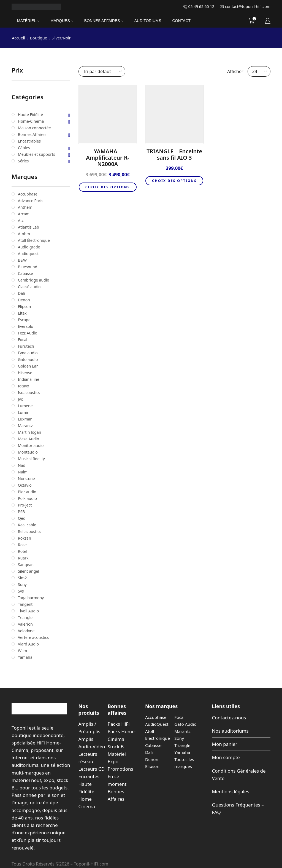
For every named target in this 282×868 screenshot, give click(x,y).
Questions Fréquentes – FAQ (238, 808)
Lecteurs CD (92, 769)
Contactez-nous (229, 717)
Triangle (183, 745)
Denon (152, 759)
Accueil (18, 38)
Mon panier (225, 744)
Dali (149, 752)
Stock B (116, 746)
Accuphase (156, 717)
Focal (180, 717)
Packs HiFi (119, 724)
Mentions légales (231, 791)
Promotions (120, 769)
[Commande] (102, 71)
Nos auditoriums (230, 731)
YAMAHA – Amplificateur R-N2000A (108, 157)
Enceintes (89, 776)
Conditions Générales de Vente (239, 774)
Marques (62, 21)
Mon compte (226, 757)
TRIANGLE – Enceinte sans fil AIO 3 (174, 154)
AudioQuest (157, 724)
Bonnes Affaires (104, 21)
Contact (181, 21)
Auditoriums (148, 21)
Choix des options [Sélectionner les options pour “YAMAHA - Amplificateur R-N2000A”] (108, 190)
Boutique (37, 38)
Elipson (153, 766)
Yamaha (183, 752)
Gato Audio (186, 724)
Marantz (183, 731)
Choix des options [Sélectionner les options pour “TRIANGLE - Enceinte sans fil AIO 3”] (174, 184)
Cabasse (154, 745)
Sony (179, 738)
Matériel (28, 21)
